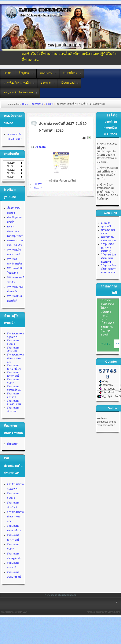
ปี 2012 (11, 170)
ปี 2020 (50, 104)
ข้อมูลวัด (24, 73)
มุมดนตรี (106, 226)
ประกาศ (46, 83)
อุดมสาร (106, 223)
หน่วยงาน (46, 73)
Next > (38, 188)
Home (8, 73)
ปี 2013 (11, 173)
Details (40, 147)
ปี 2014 (11, 177)
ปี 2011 (11, 166)
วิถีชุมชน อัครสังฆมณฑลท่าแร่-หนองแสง (109, 269)
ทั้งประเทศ (13, 444)
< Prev (38, 184)
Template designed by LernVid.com (103, 612)
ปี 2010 (11, 163)
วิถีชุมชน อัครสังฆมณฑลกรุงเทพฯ (109, 258)
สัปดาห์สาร (70, 73)
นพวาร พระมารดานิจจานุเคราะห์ (15, 231)
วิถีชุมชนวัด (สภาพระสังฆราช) (108, 248)
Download (68, 83)
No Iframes (108, 325)
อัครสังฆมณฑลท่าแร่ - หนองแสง (15, 358)
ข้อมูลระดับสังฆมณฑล (18, 92)
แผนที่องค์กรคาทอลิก (17, 83)
